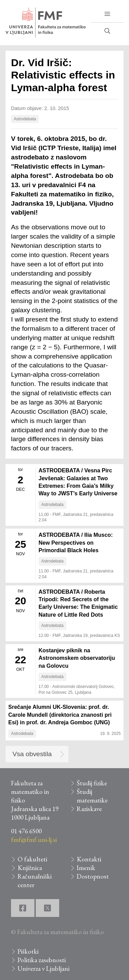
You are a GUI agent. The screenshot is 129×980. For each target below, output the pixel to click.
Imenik (86, 868)
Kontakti (89, 859)
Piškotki (28, 951)
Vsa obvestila (32, 754)
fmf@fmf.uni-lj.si (34, 840)
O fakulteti (32, 859)
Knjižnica (30, 868)
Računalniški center (35, 881)
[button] (107, 14)
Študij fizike (92, 783)
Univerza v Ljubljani (44, 969)
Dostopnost (93, 876)
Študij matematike (92, 796)
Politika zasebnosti (42, 960)
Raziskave (89, 809)
